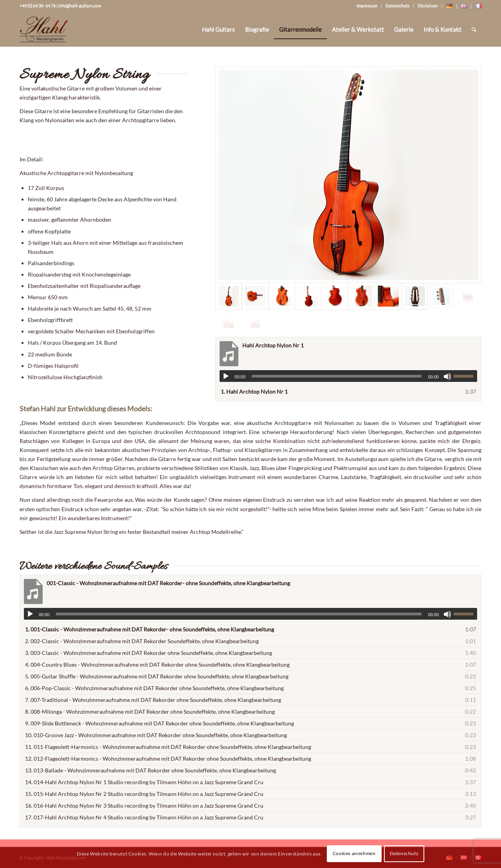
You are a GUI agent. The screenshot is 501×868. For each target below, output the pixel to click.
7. (153, 700)
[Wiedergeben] (226, 376)
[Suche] (474, 29)
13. (150, 770)
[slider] (337, 376)
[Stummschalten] (447, 376)
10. (156, 735)
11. (168, 747)
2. (142, 641)
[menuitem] (218, 29)
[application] (348, 376)
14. (144, 782)
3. (149, 653)
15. (144, 794)
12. (168, 759)
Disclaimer (428, 6)
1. (254, 392)
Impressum (367, 6)
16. (144, 806)
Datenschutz (397, 6)
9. (159, 723)
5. (157, 676)
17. (144, 817)
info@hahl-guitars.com (80, 6)
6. (154, 688)
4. (157, 665)
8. (150, 712)
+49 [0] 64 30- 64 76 (38, 6)
